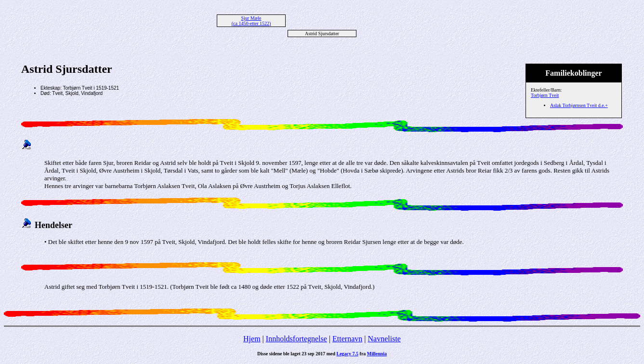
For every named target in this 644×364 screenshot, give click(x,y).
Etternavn (347, 339)
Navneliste (384, 339)
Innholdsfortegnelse (296, 339)
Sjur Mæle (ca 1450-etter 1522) (251, 21)
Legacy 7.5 (348, 354)
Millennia (377, 354)
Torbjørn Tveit (545, 95)
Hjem (252, 339)
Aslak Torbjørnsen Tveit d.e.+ (579, 105)
